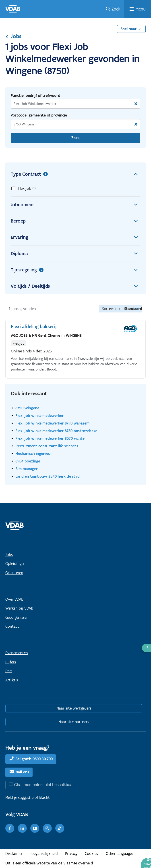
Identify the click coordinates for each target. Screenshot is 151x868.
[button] (146, 648)
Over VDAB (14, 599)
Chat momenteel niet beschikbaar (44, 785)
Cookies (91, 853)
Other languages (119, 853)
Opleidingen (15, 564)
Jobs (13, 36)
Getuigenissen (17, 617)
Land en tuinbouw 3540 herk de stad (48, 476)
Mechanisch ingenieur (34, 453)
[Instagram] (47, 828)
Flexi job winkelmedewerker (39, 415)
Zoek (116, 9)
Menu (141, 9)
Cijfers (11, 662)
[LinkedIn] (22, 828)
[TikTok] (60, 828)
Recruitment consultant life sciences (47, 446)
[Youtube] (35, 828)
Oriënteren (14, 573)
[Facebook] (10, 828)
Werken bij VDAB (19, 608)
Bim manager (27, 469)
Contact (12, 626)
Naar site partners (74, 722)
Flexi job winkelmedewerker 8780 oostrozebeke (56, 431)
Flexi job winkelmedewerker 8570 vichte (50, 438)
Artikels (12, 680)
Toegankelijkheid (44, 853)
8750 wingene (27, 408)
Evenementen (17, 653)
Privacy (71, 853)
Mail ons (22, 772)
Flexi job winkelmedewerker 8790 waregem (52, 423)
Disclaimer (14, 853)
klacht (44, 797)
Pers (9, 671)
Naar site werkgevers (74, 708)
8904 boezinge (28, 461)
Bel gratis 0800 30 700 (34, 759)
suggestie (26, 797)
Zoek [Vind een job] (75, 138)
